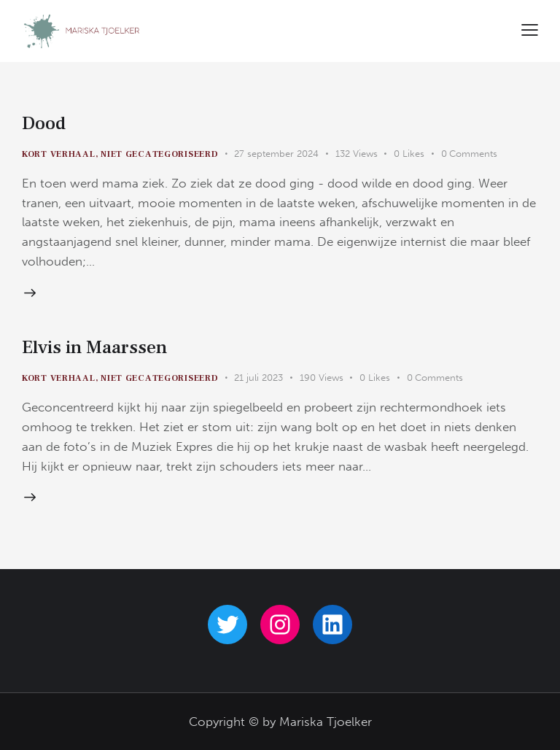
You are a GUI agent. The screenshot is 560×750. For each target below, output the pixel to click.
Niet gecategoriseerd (159, 154)
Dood (44, 123)
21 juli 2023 (258, 378)
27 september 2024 (276, 154)
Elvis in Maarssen (94, 347)
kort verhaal (59, 154)
